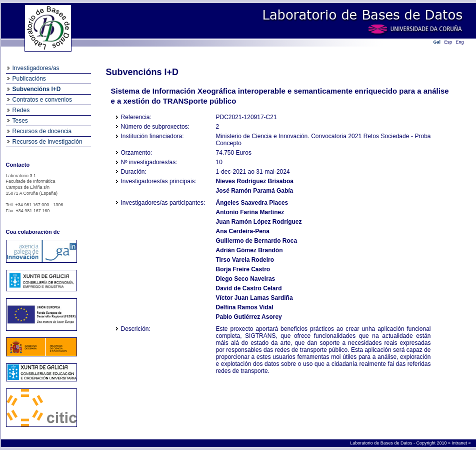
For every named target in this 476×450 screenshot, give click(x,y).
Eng (460, 42)
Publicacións (29, 79)
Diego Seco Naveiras (246, 279)
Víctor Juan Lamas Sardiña (254, 298)
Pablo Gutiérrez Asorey (249, 317)
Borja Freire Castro (243, 269)
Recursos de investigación (47, 142)
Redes (21, 110)
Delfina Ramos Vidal (245, 307)
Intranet (460, 443)
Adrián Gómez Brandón (249, 250)
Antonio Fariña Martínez (250, 212)
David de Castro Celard (249, 288)
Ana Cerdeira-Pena (243, 231)
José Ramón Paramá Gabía (255, 191)
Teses (20, 121)
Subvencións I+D (37, 89)
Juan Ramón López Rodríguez (259, 222)
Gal (437, 42)
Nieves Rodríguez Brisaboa (255, 181)
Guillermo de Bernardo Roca (257, 241)
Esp (448, 42)
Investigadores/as (36, 68)
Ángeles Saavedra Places (252, 203)
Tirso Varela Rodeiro (245, 260)
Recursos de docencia (42, 131)
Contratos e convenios (42, 100)
